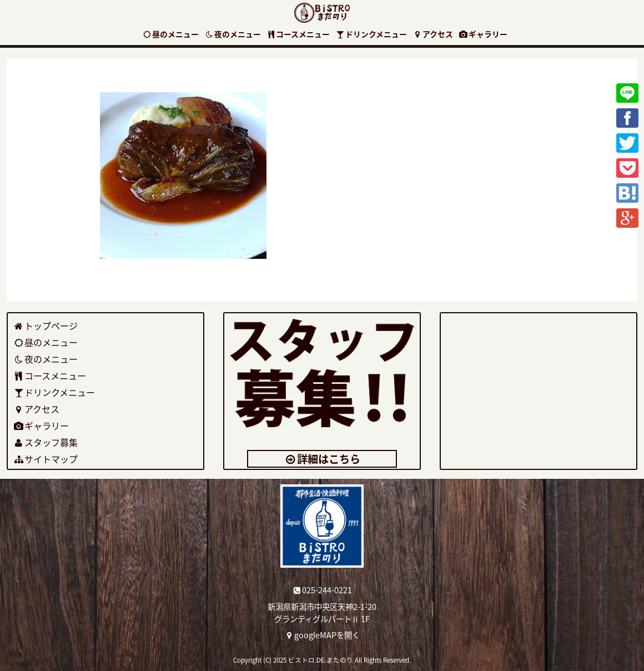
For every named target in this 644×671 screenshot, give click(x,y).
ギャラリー (483, 34)
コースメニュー (298, 34)
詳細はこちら (322, 459)
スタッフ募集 (46, 442)
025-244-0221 (322, 590)
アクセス (433, 34)
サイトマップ (46, 459)
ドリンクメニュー (371, 34)
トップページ (46, 326)
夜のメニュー (233, 34)
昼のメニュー (170, 34)
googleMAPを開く (322, 635)
